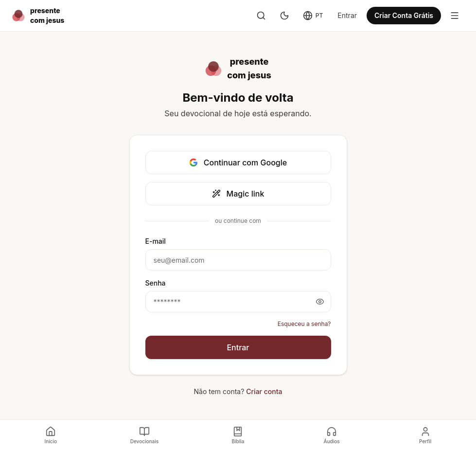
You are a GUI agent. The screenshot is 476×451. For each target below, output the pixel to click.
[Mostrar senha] (320, 302)
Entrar (347, 15)
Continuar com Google (238, 162)
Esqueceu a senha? (304, 324)
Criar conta (264, 391)
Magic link (238, 194)
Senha (156, 283)
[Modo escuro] (284, 16)
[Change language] (313, 16)
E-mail (156, 241)
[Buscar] (261, 16)
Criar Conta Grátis (404, 15)
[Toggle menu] (455, 16)
